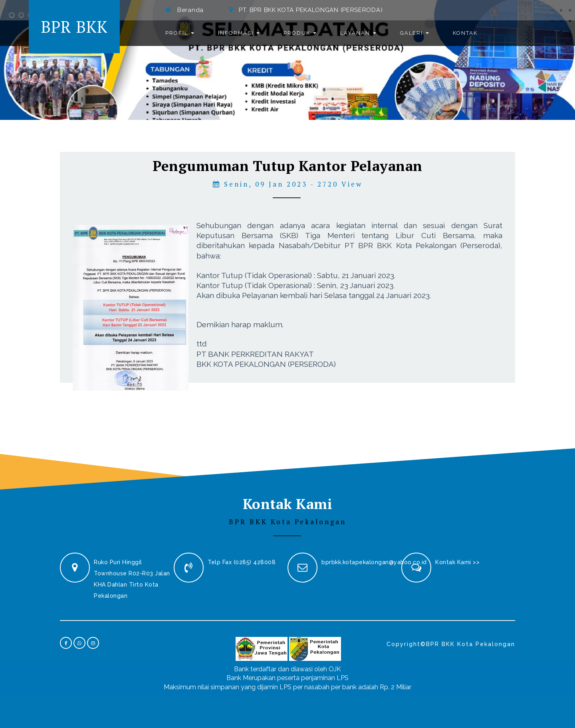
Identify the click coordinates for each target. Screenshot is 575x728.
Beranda (190, 10)
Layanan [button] (358, 33)
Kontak (465, 33)
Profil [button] (180, 33)
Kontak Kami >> (457, 562)
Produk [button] (300, 33)
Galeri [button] (414, 33)
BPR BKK (74, 27)
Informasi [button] (239, 33)
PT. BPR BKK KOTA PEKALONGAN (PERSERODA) (311, 10)
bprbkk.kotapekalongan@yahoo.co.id (374, 562)
